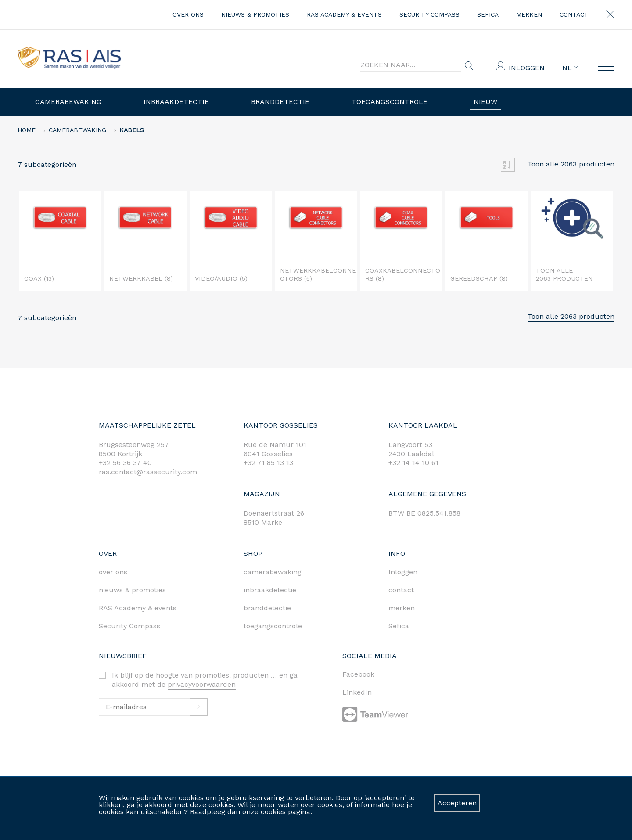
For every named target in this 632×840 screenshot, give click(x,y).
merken (529, 14)
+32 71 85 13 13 (268, 463)
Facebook (358, 674)
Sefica (488, 14)
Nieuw (485, 102)
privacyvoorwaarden (202, 684)
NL (570, 68)
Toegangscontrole (390, 102)
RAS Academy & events (344, 14)
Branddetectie (280, 102)
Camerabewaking (68, 102)
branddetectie (267, 608)
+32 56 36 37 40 (125, 463)
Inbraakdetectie (176, 102)
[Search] (411, 65)
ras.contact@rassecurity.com (148, 472)
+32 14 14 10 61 (413, 463)
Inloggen (527, 68)
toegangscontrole (273, 626)
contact (574, 14)
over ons (188, 14)
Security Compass (429, 14)
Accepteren (457, 803)
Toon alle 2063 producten (571, 164)
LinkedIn (357, 692)
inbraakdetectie (270, 590)
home (27, 130)
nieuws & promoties (255, 14)
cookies (273, 812)
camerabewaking (273, 572)
